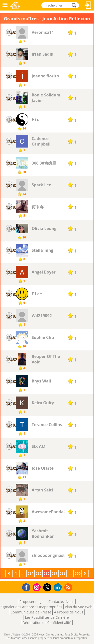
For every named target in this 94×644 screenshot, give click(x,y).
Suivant (86, 573)
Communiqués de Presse (31, 612)
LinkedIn (59, 588)
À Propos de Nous (69, 612)
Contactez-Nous (61, 602)
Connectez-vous (88, 5)
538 (63, 573)
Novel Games (15, 5)
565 (78, 573)
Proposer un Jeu (33, 602)
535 (38, 573)
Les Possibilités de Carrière (47, 617)
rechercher (75, 5)
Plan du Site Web (79, 607)
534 (30, 573)
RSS (69, 587)
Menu (5, 5)
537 (55, 573)
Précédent (9, 573)
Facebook (27, 587)
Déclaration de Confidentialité (47, 623)
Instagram (37, 587)
